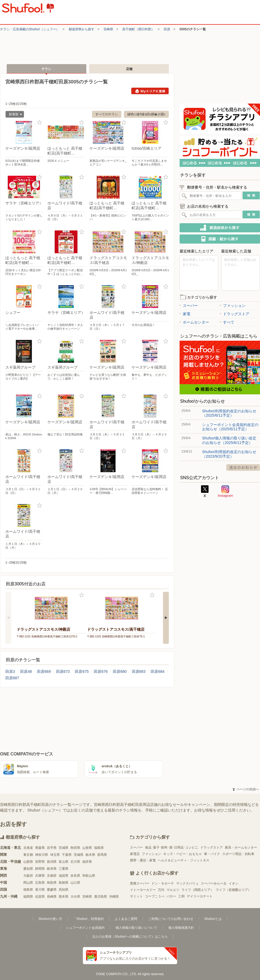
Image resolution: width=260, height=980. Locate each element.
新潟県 (52, 862)
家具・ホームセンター (241, 847)
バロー (171, 896)
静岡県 (40, 869)
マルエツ (173, 890)
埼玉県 (55, 855)
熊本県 (64, 897)
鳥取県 (52, 883)
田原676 (101, 671)
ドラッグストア (235, 314)
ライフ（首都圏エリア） (233, 890)
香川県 (40, 890)
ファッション (233, 306)
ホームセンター (194, 322)
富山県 (64, 862)
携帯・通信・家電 (143, 860)
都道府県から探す (81, 29)
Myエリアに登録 (150, 91)
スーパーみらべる (214, 883)
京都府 (52, 876)
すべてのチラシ (107, 114)
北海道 (28, 848)
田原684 (157, 671)
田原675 (82, 671)
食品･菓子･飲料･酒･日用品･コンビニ (172, 847)
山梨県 (28, 862)
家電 (185, 314)
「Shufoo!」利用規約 (88, 919)
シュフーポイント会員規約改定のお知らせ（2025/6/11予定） (230, 427)
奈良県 (75, 876)
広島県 (40, 883)
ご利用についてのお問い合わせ (171, 919)
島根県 (64, 883)
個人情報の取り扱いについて (136, 928)
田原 (167, 29)
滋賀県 (64, 876)
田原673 (63, 671)
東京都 (28, 855)
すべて (227, 322)
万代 (161, 890)
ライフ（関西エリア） (198, 890)
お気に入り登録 (40, 122)
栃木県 (90, 855)
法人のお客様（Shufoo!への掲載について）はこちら (130, 937)
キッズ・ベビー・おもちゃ (183, 854)
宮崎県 (108, 29)
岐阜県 (52, 869)
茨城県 (79, 855)
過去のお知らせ (243, 467)
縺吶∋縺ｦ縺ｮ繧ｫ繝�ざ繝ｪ (146, 114)
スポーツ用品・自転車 (238, 854)
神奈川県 (42, 855)
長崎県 (52, 897)
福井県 (87, 862)
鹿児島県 (101, 897)
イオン (233, 883)
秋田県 (75, 848)
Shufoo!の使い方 (50, 919)
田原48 (26, 671)
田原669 (44, 671)
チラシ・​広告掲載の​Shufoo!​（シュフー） (30, 29)
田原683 (139, 671)
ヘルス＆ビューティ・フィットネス (184, 860)
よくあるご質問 (126, 919)
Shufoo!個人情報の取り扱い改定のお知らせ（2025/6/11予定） (229, 440)
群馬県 (102, 855)
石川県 (75, 862)
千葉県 (67, 855)
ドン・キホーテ (163, 883)
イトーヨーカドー (143, 890)
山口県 (75, 883)
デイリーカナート (200, 896)
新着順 (14, 115)
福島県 (99, 848)
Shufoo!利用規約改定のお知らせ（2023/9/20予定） (229, 454)
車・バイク (212, 854)
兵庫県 (40, 876)
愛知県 (28, 869)
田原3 (10, 671)
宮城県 (64, 848)
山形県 (87, 848)
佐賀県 (40, 897)
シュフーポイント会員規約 (85, 928)
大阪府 (28, 876)
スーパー (189, 306)
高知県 (64, 890)
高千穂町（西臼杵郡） (138, 29)
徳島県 (28, 890)
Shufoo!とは (213, 919)
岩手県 (52, 848)
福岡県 (28, 897)
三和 (181, 896)
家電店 (135, 854)
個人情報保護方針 (181, 928)
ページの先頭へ (246, 789)
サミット (136, 896)
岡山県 (28, 883)
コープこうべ (155, 896)
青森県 (40, 848)
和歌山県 (89, 876)
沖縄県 (114, 897)
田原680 (120, 671)
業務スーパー (140, 883)
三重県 (64, 869)
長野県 (40, 862)
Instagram (225, 491)
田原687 (12, 678)
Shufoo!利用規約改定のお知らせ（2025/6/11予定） (229, 413)
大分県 (75, 897)
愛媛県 (52, 890)
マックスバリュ (187, 883)
